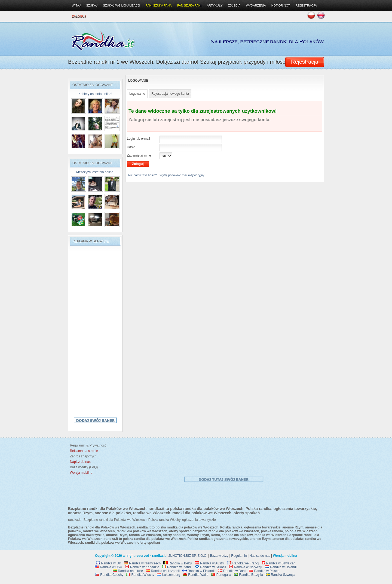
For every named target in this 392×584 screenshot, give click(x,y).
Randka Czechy (109, 575)
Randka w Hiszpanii (163, 571)
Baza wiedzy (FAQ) (83, 467)
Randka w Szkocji (210, 567)
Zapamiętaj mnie (139, 155)
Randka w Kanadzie (142, 567)
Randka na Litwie (128, 571)
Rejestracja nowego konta (170, 94)
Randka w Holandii (281, 567)
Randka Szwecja (281, 575)
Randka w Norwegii (245, 567)
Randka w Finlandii (199, 571)
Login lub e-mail (138, 139)
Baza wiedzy (219, 556)
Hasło (131, 147)
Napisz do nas (260, 556)
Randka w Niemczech (142, 563)
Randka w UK (108, 563)
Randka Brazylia (248, 575)
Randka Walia (196, 575)
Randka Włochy (140, 575)
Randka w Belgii (178, 563)
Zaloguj (79, 16)
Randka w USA (108, 567)
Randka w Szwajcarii (279, 563)
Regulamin (239, 556)
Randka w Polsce (264, 571)
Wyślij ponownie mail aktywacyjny (182, 175)
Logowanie (137, 94)
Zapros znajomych (83, 456)
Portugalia (221, 575)
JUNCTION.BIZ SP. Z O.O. (188, 556)
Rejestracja (306, 5)
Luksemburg (168, 575)
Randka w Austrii (210, 563)
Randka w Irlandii (177, 567)
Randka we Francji (243, 563)
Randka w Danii (232, 571)
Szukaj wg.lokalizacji (121, 5)
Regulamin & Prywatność (87, 445)
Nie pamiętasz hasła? (143, 175)
